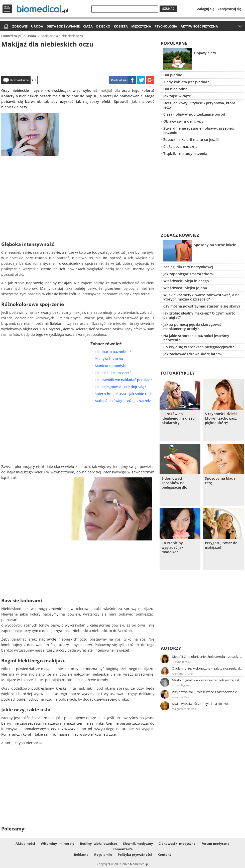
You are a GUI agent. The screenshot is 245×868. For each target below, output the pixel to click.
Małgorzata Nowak (184, 709)
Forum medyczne (215, 843)
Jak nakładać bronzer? (113, 373)
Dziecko (103, 26)
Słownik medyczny (138, 843)
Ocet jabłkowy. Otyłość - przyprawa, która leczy (199, 105)
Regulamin (103, 854)
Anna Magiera (181, 685)
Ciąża (88, 26)
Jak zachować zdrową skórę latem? (193, 354)
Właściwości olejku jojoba (185, 288)
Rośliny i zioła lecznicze (99, 843)
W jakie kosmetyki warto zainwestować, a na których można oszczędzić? (201, 297)
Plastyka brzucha (109, 359)
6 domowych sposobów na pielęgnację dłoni (176, 483)
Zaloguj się (206, 9)
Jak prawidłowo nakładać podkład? (123, 380)
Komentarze (19, 80)
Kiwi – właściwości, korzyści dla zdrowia (201, 704)
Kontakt (164, 854)
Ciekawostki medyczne (177, 843)
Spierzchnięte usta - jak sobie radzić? (125, 394)
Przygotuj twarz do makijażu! (221, 545)
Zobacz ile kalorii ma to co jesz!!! (191, 139)
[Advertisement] (78, 61)
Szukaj (168, 9)
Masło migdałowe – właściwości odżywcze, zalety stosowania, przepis (207, 680)
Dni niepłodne (175, 89)
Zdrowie (20, 26)
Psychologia (166, 26)
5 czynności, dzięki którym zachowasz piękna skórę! (221, 418)
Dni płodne (173, 75)
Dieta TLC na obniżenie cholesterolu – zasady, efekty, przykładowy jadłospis (207, 657)
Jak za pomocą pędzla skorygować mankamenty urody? (192, 327)
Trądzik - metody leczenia (185, 154)
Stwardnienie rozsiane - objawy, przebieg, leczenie (199, 130)
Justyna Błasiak (181, 662)
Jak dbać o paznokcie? (113, 352)
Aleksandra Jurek (183, 673)
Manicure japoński (110, 366)
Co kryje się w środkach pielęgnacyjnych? (199, 347)
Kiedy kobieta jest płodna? (186, 82)
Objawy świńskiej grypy (183, 121)
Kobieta (121, 26)
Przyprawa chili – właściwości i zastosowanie (204, 692)
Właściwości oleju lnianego (186, 281)
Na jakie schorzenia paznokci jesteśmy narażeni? (196, 338)
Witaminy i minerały (57, 843)
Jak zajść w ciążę (177, 96)
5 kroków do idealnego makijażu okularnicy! (178, 418)
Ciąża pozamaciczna (180, 147)
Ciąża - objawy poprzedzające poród (194, 114)
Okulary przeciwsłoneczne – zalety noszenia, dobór (207, 668)
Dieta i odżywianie (63, 26)
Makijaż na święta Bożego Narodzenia (125, 401)
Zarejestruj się (229, 9)
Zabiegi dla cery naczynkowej (188, 267)
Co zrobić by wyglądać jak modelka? (172, 547)
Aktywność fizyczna (199, 26)
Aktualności (25, 843)
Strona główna (5, 27)
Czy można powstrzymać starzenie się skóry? (202, 306)
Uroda (37, 26)
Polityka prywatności (135, 854)
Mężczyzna (141, 26)
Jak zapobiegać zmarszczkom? (189, 274)
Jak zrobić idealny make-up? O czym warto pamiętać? (199, 315)
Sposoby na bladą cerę (220, 481)
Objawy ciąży (205, 53)
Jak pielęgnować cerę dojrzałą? (120, 387)
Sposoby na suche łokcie (215, 245)
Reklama (81, 854)
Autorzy (171, 648)
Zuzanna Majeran (183, 697)
